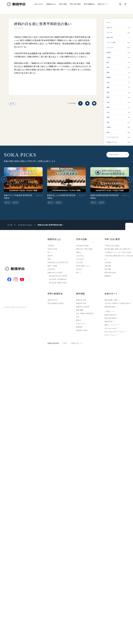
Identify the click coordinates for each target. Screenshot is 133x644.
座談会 (78, 252)
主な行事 (79, 263)
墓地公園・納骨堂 (111, 318)
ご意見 (64, 343)
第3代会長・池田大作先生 (58, 283)
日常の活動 (63, 7)
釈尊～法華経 (52, 266)
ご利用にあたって (76, 343)
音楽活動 (108, 266)
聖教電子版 (108, 322)
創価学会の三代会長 (55, 273)
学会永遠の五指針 (82, 246)
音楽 (16, 203)
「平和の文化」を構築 (112, 246)
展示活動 (108, 269)
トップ (10, 225)
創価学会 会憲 (81, 300)
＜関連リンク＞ (110, 311)
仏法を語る (80, 259)
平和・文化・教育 (75, 7)
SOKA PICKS (39, 7)
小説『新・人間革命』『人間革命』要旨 (117, 303)
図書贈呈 (108, 276)
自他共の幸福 (52, 249)
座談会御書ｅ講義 (111, 300)
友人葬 (78, 269)
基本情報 (80, 294)
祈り (49, 252)
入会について (81, 324)
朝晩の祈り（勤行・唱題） (84, 249)
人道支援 (108, 263)
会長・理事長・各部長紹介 (85, 314)
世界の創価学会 (89, 7)
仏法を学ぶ (80, 256)
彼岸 (78, 273)
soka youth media (110, 328)
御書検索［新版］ (110, 307)
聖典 (49, 259)
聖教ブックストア (111, 325)
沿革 (78, 317)
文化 (8, 203)
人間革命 (51, 246)
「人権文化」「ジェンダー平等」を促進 (118, 252)
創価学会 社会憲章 (83, 307)
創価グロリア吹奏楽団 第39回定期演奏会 (18, 197)
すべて (109, 23)
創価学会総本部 (110, 315)
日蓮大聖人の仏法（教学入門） (58, 263)
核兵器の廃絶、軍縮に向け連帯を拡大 (118, 249)
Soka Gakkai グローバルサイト (115, 332)
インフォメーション (25, 225)
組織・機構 (80, 310)
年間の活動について (83, 266)
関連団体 (79, 327)
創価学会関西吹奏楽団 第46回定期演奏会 (104, 197)
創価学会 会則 (81, 303)
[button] (4, 179)
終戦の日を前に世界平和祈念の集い (50, 225)
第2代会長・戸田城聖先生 (58, 279)
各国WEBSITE (53, 300)
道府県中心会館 (82, 330)
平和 (13, 104)
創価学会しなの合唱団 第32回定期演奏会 (61, 197)
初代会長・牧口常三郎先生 (58, 276)
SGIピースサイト (111, 335)
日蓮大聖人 (52, 269)
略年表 (78, 320)
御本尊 (50, 256)
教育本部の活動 (110, 273)
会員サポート (112, 294)
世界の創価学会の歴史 (56, 303)
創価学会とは (51, 7)
